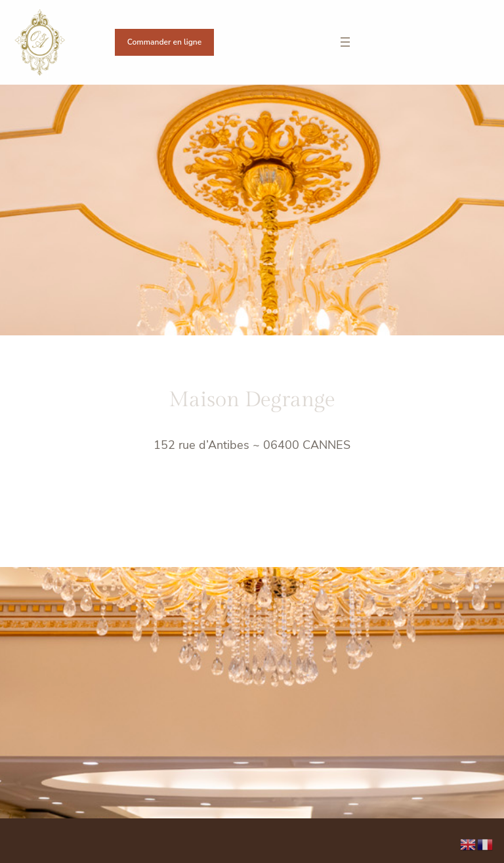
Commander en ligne (164, 42)
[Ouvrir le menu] (345, 42)
